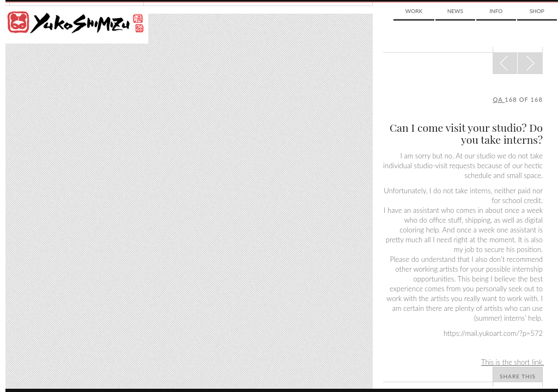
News (455, 11)
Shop (537, 11)
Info (496, 11)
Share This (518, 376)
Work (414, 11)
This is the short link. (512, 362)
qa (499, 99)
